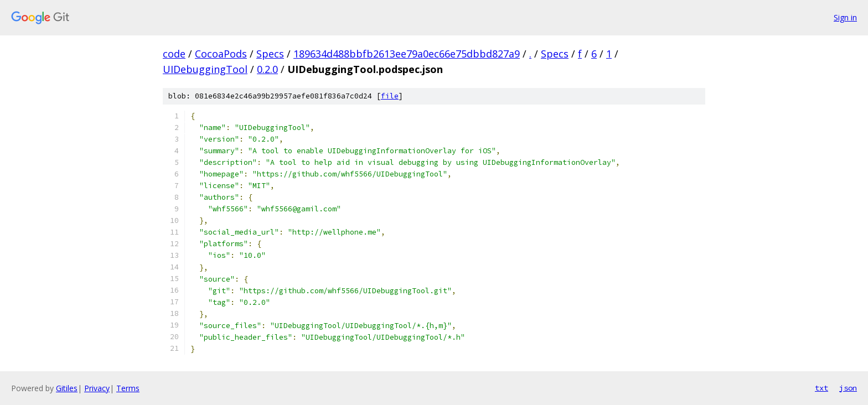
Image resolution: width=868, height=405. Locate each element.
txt (821, 388)
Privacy (97, 388)
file (390, 96)
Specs (270, 54)
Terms (128, 388)
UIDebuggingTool (205, 69)
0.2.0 (267, 69)
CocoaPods (221, 54)
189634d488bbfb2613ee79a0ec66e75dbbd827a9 (407, 54)
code (174, 54)
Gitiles (67, 388)
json (848, 388)
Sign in (845, 17)
